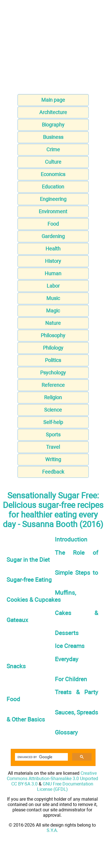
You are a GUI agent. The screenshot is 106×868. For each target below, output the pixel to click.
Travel (53, 447)
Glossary (66, 732)
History (53, 261)
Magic (53, 311)
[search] (41, 757)
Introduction (71, 539)
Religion (53, 397)
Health (53, 249)
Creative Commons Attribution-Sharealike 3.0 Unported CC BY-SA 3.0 (52, 779)
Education (53, 187)
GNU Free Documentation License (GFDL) (65, 787)
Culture (53, 162)
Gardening (53, 236)
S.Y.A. (52, 830)
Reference (53, 385)
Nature (53, 323)
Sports (53, 435)
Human (53, 273)
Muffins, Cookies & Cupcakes (41, 596)
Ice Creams (70, 646)
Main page (53, 100)
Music (53, 298)
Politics (53, 360)
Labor (53, 286)
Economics (53, 174)
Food (53, 224)
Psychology (53, 373)
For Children (71, 679)
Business (53, 137)
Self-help (53, 422)
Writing (53, 459)
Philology (53, 348)
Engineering (53, 199)
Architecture (53, 112)
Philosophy (53, 335)
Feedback (53, 472)
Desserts (67, 633)
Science (53, 410)
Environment (53, 211)
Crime (53, 149)
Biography (53, 125)
